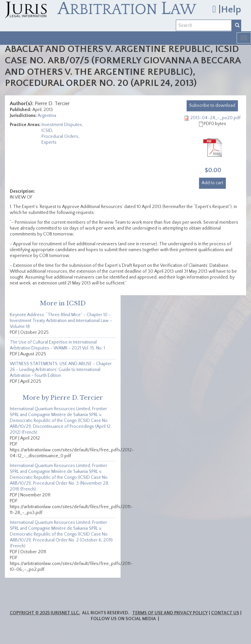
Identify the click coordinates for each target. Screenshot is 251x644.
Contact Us (225, 613)
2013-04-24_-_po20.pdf (215, 118)
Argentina (47, 116)
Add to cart (212, 183)
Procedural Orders (60, 137)
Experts (49, 142)
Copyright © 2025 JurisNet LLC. (45, 613)
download (212, 105)
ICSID (47, 131)
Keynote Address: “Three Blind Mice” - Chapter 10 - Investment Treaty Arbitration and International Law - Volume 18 (61, 321)
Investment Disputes (62, 125)
